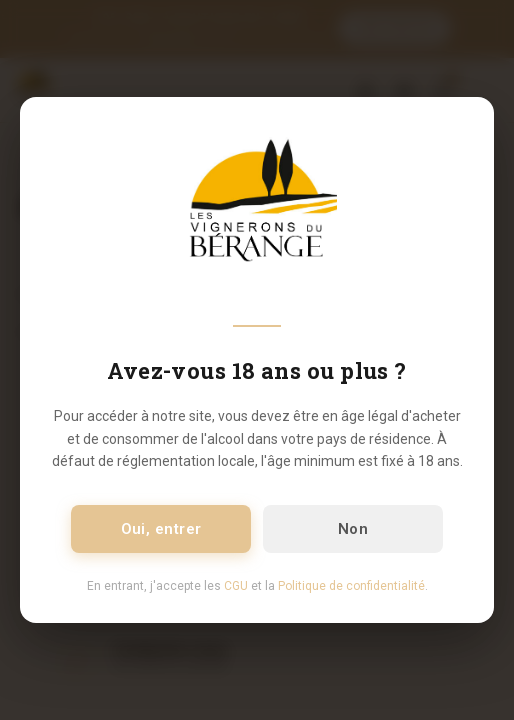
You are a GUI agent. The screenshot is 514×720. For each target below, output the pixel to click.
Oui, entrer (161, 529)
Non (353, 529)
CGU (236, 586)
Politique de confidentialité (351, 586)
